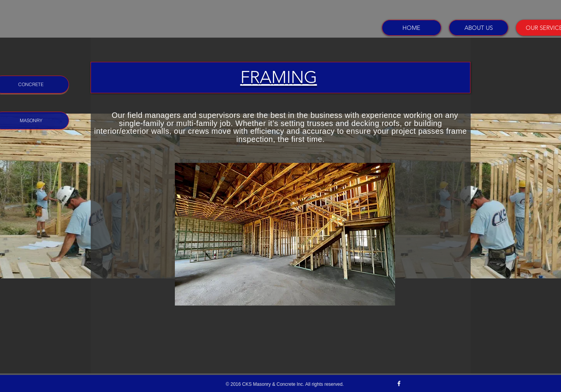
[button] (285, 234)
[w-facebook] (399, 383)
